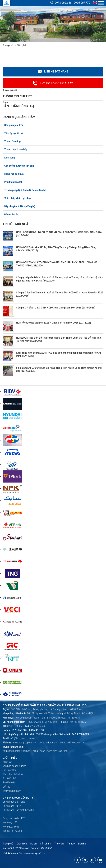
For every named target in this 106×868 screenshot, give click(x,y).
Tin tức (71, 844)
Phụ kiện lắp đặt (12, 182)
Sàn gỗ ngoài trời (13, 125)
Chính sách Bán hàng (14, 802)
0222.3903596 (38, 726)
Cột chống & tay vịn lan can (18, 166)
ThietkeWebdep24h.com (34, 853)
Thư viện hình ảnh (12, 791)
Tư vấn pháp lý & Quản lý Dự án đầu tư (24, 190)
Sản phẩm (25, 45)
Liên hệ (82, 844)
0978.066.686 (63, 2)
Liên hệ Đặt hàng (53, 72)
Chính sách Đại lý (12, 806)
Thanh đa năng (12, 141)
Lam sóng (9, 158)
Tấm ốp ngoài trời (13, 133)
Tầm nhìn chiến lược (13, 774)
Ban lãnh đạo (10, 783)
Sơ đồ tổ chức (10, 778)
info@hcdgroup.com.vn (22, 738)
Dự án (33, 844)
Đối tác (6, 787)
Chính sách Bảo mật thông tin (18, 810)
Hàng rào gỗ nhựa (13, 174)
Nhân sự (7, 762)
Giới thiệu (22, 844)
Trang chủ (8, 45)
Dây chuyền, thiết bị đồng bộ (19, 206)
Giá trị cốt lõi (9, 770)
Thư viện (59, 844)
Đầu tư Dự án (10, 215)
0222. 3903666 (15, 726)
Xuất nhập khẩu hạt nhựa (17, 198)
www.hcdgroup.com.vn (25, 743)
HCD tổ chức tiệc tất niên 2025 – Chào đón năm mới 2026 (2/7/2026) (54, 323)
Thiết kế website (10, 853)
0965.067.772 (82, 2)
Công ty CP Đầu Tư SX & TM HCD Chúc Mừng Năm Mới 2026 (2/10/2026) (56, 308)
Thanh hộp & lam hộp (15, 149)
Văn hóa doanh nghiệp (14, 766)
